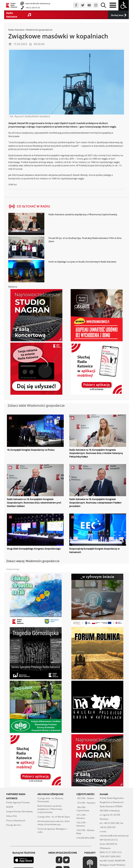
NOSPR (10, 807)
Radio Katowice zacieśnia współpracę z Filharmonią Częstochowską (83, 214)
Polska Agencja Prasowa (18, 802)
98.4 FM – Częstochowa (83, 808)
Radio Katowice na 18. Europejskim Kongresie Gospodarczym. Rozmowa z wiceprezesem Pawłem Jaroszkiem (95, 503)
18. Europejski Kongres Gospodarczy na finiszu (31, 450)
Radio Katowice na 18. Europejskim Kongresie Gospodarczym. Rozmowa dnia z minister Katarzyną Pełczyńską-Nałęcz (96, 453)
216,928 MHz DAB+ (86, 838)
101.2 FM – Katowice (82, 816)
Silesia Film (12, 816)
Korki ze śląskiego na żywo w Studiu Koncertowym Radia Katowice (82, 262)
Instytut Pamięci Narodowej (19, 811)
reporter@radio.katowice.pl (37, 3)
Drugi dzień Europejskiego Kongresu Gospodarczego (34, 548)
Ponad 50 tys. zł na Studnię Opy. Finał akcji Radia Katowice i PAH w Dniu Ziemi (85, 240)
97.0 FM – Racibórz (86, 802)
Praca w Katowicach (16, 820)
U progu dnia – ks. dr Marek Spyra (54, 816)
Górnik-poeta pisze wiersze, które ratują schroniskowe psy (54, 822)
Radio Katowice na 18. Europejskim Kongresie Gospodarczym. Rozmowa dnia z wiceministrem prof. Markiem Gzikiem (34, 503)
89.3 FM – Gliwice (85, 798)
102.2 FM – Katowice (82, 824)
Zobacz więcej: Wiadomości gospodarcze (33, 561)
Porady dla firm (14, 825)
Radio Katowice (16, 30)
